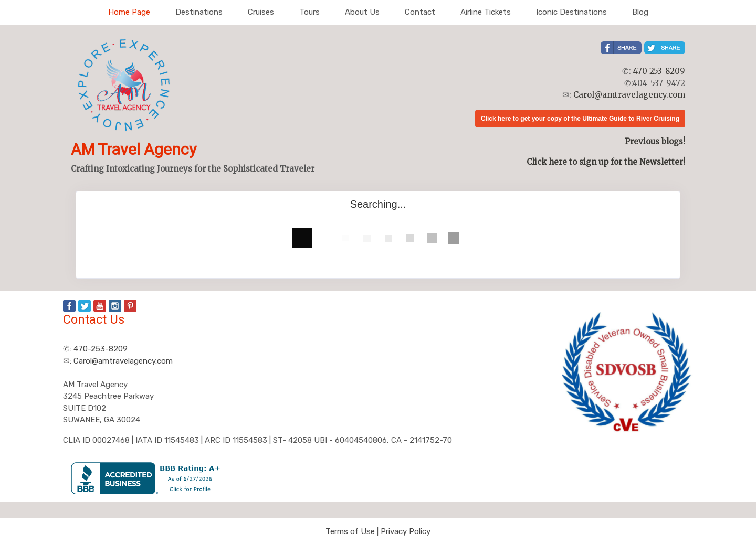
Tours (309, 12)
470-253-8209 (659, 71)
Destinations (199, 12)
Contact (420, 12)
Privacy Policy (406, 531)
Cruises (261, 12)
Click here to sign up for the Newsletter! (606, 162)
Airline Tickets (486, 12)
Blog (640, 12)
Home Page (129, 12)
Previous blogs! (655, 141)
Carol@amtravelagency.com (629, 95)
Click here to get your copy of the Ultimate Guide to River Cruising (580, 119)
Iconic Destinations (571, 12)
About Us (362, 12)
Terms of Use (350, 531)
